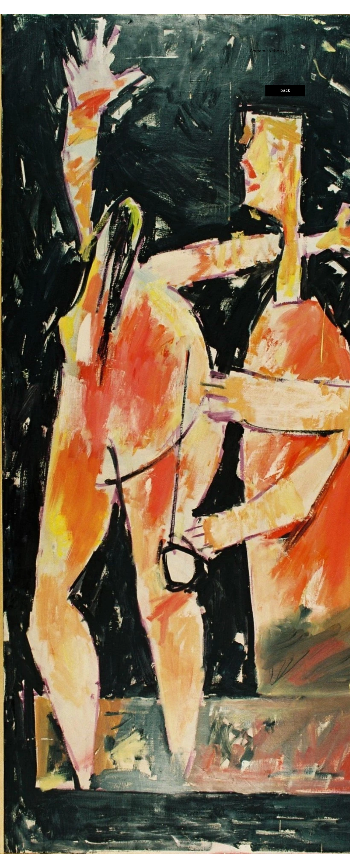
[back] (285, 91)
